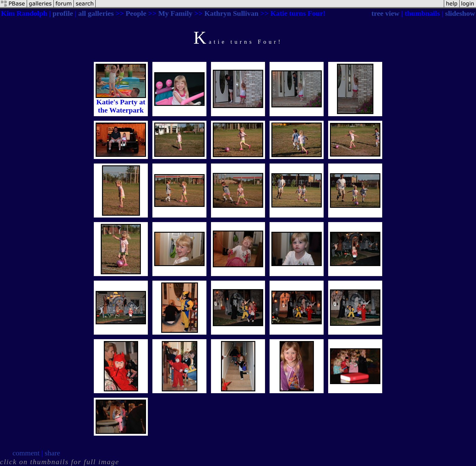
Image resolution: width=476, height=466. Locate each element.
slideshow (460, 13)
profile (63, 13)
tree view (386, 13)
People (136, 13)
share (52, 453)
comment (26, 453)
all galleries (96, 13)
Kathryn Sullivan (231, 13)
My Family (175, 13)
